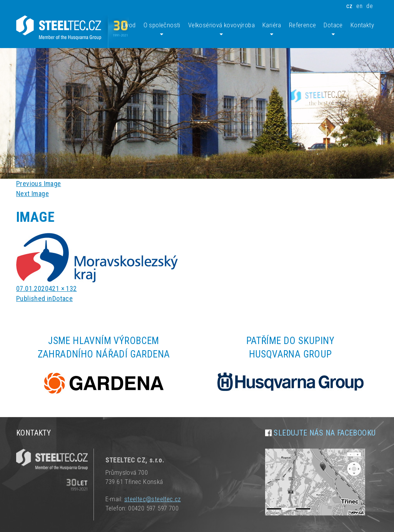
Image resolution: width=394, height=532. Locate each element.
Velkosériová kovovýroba (221, 29)
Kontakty (362, 25)
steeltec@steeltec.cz (153, 499)
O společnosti (162, 29)
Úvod (129, 25)
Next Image (33, 194)
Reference (303, 25)
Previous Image (39, 184)
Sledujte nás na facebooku (325, 433)
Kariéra (272, 29)
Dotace (333, 29)
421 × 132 (63, 288)
